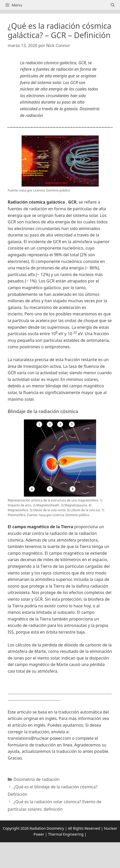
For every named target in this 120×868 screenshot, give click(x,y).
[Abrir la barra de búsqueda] (113, 5)
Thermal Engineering (66, 834)
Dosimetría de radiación (37, 779)
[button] (60, 685)
